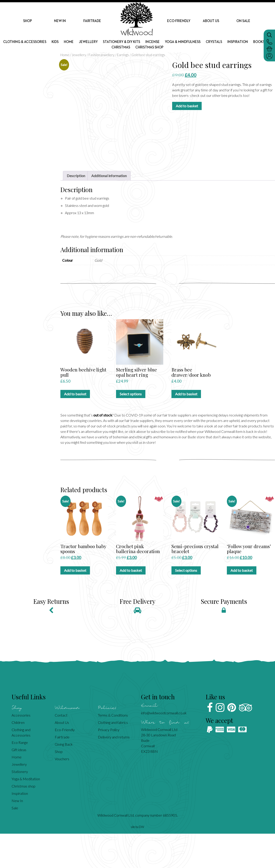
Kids (65, 44)
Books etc (107, 50)
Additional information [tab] (109, 210)
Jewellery (99, 44)
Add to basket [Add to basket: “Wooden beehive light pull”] (75, 428)
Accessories (21, 749)
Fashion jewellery (102, 55)
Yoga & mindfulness (197, 44)
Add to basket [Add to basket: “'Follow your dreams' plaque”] (242, 605)
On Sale (243, 21)
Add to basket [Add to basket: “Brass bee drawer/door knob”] (186, 428)
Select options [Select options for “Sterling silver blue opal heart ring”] (131, 428)
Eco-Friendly (179, 21)
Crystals (230, 44)
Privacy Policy (109, 764)
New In (60, 21)
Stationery (20, 806)
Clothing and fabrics (113, 757)
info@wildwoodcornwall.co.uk (164, 747)
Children (18, 757)
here (266, 460)
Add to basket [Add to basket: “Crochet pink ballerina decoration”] (131, 605)
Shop (28, 21)
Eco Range (20, 777)
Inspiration (254, 44)
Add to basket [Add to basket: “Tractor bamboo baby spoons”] (75, 605)
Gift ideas (19, 784)
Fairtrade (92, 21)
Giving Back (64, 779)
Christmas (132, 50)
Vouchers (62, 793)
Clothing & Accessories (33, 44)
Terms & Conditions (113, 749)
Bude (192, 471)
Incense (166, 44)
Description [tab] (76, 210)
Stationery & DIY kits (134, 44)
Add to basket (187, 106)
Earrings (123, 55)
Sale (15, 842)
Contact (61, 749)
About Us (211, 21)
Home (79, 44)
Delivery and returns (114, 771)
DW (142, 861)
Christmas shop (163, 50)
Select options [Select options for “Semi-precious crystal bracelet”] (186, 605)
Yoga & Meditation (26, 813)
